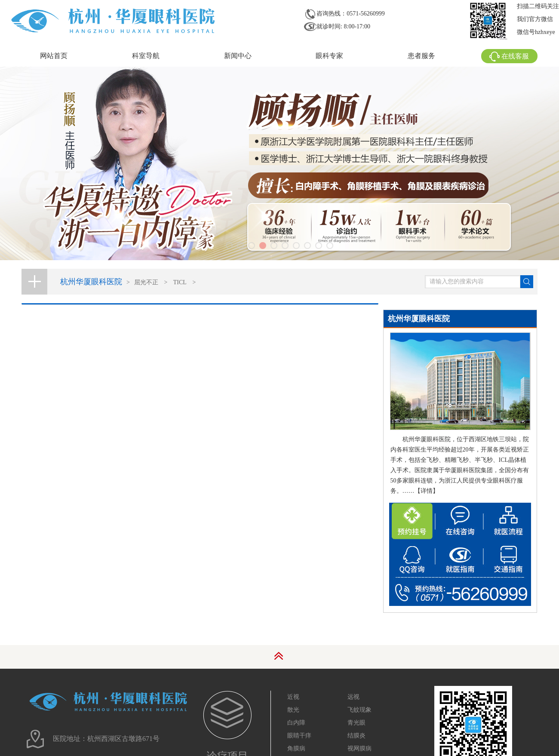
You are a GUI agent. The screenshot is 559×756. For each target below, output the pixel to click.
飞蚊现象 (359, 710)
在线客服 (509, 56)
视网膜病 (359, 748)
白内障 (296, 723)
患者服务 (421, 56)
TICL (180, 282)
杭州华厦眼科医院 (91, 282)
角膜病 (296, 748)
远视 (353, 697)
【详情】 (427, 491)
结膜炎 (356, 736)
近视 (293, 697)
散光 (293, 710)
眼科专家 (329, 56)
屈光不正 (146, 282)
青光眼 (356, 723)
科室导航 (146, 56)
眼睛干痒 (299, 736)
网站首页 (54, 56)
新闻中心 (238, 56)
